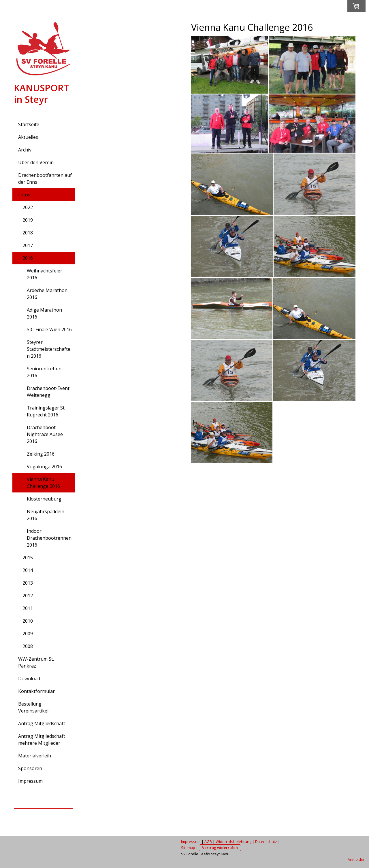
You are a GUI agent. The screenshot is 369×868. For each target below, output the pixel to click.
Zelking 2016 (41, 454)
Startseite (29, 124)
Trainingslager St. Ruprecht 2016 (46, 411)
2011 (28, 608)
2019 (28, 220)
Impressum (30, 781)
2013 (28, 583)
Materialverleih (35, 756)
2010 (28, 621)
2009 (28, 634)
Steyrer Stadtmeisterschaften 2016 (49, 349)
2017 (28, 245)
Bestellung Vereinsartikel (33, 707)
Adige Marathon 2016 (44, 313)
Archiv (25, 150)
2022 (28, 207)
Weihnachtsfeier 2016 (45, 274)
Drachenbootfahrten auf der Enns (45, 179)
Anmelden (357, 859)
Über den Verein (36, 162)
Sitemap (188, 848)
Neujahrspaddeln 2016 (46, 515)
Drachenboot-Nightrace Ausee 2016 (45, 434)
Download (29, 679)
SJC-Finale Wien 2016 (49, 329)
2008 (28, 646)
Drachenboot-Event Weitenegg (48, 392)
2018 (28, 233)
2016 (28, 258)
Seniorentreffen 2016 (44, 372)
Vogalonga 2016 (44, 467)
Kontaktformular (36, 691)
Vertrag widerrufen (220, 848)
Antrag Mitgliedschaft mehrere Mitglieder (42, 740)
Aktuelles (28, 137)
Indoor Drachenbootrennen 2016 (49, 538)
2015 (28, 558)
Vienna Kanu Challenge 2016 (43, 483)
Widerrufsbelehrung (234, 842)
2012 (28, 596)
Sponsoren (30, 768)
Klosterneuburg (44, 499)
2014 (28, 570)
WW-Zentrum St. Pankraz (36, 662)
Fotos (24, 195)
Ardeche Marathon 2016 (47, 294)
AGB (208, 842)
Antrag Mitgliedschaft (42, 723)
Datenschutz (266, 842)
